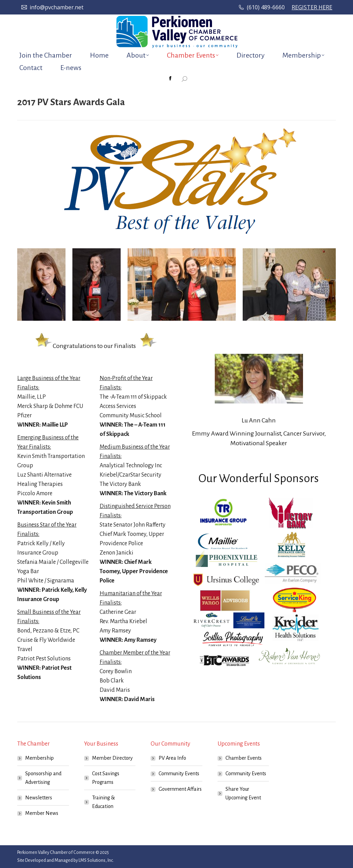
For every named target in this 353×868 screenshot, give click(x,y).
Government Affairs (180, 789)
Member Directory (112, 758)
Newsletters (39, 798)
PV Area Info (172, 758)
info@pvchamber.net (57, 7)
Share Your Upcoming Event (243, 793)
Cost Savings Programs (106, 778)
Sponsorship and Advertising (43, 778)
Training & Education (103, 802)
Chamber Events (244, 758)
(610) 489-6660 (266, 7)
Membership (39, 758)
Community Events (179, 774)
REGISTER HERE (312, 7)
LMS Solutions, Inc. (96, 860)
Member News (42, 813)
